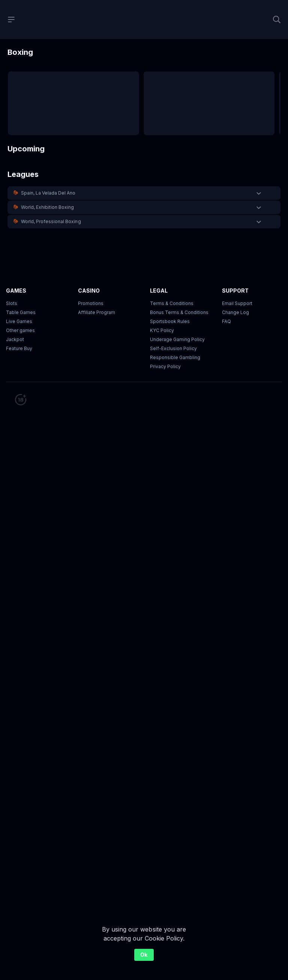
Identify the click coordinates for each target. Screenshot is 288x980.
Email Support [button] (237, 303)
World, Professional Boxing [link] (51, 221)
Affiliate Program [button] (97, 312)
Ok (144, 955)
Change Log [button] (235, 312)
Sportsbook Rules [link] (170, 321)
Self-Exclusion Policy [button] (173, 348)
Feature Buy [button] (19, 348)
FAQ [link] (226, 321)
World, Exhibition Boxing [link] (47, 207)
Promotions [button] (91, 303)
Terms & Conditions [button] (172, 303)
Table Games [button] (21, 312)
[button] (144, 193)
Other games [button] (20, 330)
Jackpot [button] (15, 339)
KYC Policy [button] (162, 330)
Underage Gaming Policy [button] (177, 339)
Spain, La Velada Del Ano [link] (48, 193)
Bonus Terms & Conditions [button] (179, 312)
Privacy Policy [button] (165, 366)
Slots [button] (12, 303)
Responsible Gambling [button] (175, 357)
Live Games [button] (19, 321)
